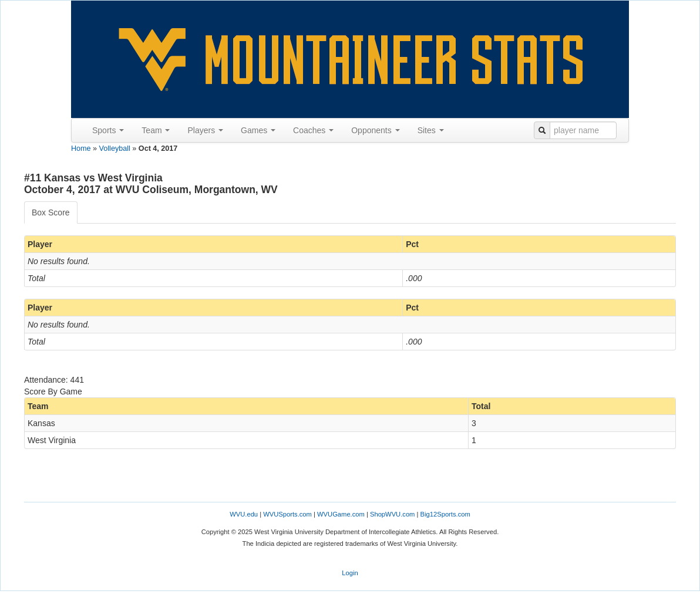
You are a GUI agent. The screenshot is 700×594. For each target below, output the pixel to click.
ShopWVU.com (392, 514)
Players (205, 130)
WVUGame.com (341, 514)
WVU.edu (244, 514)
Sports (108, 130)
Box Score (51, 212)
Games (258, 130)
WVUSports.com (287, 514)
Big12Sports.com (445, 514)
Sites (431, 130)
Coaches (313, 130)
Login (350, 573)
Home (81, 148)
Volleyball (115, 148)
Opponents (375, 130)
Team (156, 130)
